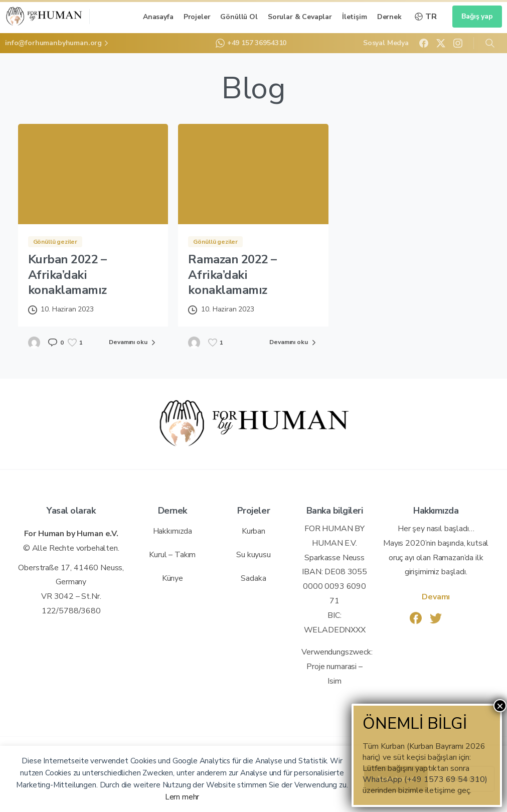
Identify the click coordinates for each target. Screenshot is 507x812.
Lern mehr (182, 797)
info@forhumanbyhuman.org (58, 43)
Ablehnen (464, 779)
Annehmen (396, 779)
